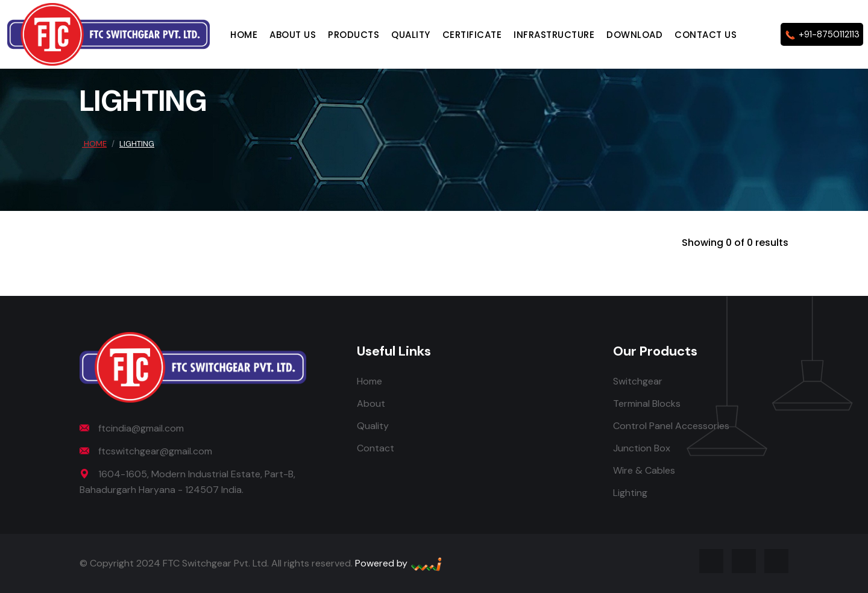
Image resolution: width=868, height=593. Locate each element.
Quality (411, 35)
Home (244, 35)
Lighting (630, 493)
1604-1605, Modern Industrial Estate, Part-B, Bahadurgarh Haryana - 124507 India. (187, 482)
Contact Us (706, 35)
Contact (376, 448)
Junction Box (642, 448)
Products (354, 35)
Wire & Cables (644, 470)
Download (634, 35)
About (371, 403)
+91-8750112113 (822, 35)
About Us (293, 35)
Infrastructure (554, 35)
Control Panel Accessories (671, 426)
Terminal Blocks (647, 403)
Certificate (472, 35)
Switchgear (638, 381)
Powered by (399, 563)
